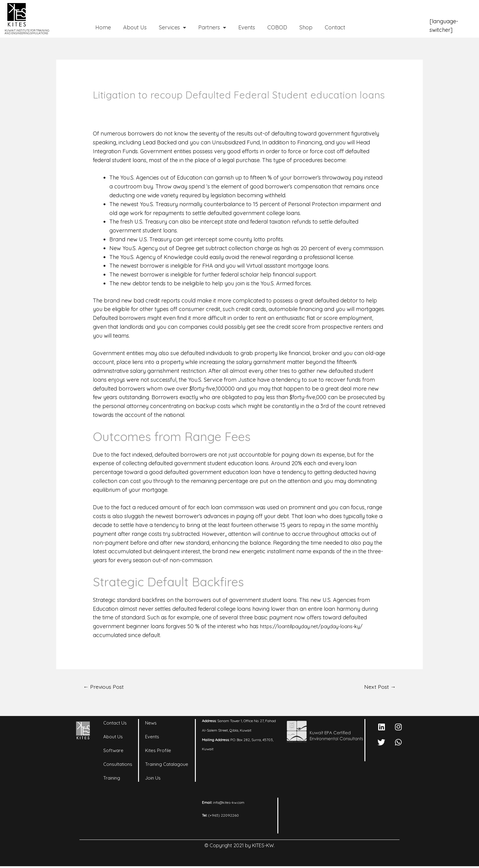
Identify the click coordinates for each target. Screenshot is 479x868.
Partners (212, 28)
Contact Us (115, 724)
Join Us (153, 779)
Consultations (118, 765)
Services (172, 28)
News (151, 724)
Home (103, 27)
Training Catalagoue (167, 765)
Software (113, 752)
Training (112, 779)
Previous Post (106, 687)
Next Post (378, 687)
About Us (135, 27)
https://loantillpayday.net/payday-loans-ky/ (317, 626)
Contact (335, 27)
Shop (306, 27)
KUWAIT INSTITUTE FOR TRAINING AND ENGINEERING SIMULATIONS (27, 32)
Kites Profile (158, 752)
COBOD (277, 27)
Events (247, 27)
